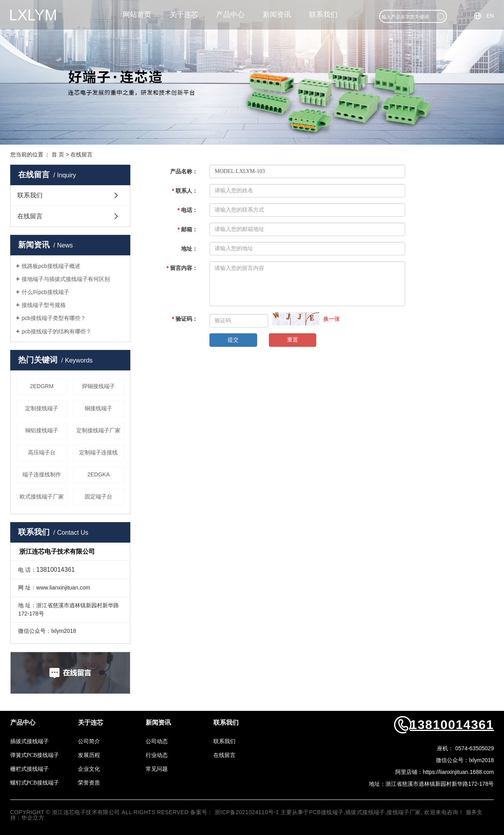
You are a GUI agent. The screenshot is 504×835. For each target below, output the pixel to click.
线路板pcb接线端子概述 (51, 266)
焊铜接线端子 (98, 386)
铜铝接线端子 (42, 430)
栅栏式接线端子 (30, 769)
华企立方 (33, 818)
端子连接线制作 (42, 474)
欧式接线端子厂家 (42, 497)
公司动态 (157, 741)
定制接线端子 (42, 408)
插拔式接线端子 (30, 741)
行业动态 (157, 755)
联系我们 (323, 15)
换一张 (332, 319)
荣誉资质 (89, 783)
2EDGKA (99, 474)
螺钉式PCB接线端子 (35, 783)
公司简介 (89, 741)
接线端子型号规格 (44, 305)
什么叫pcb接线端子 (45, 292)
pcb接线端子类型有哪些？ (54, 318)
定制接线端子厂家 (98, 430)
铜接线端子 (98, 408)
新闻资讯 (277, 15)
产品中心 (230, 15)
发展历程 (89, 755)
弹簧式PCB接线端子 (35, 755)
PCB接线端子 (326, 812)
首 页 (58, 154)
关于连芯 (184, 15)
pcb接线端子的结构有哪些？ (57, 331)
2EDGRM (42, 386)
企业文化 (89, 769)
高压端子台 (42, 452)
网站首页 (137, 15)
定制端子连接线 (98, 452)
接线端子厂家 (404, 812)
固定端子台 (98, 497)
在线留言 (30, 216)
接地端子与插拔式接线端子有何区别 (66, 279)
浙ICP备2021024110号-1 (247, 812)
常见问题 (157, 769)
